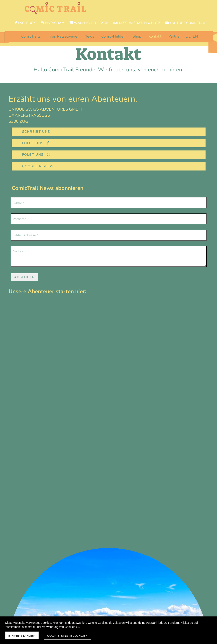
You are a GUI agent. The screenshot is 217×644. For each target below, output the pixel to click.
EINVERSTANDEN (22, 636)
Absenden (25, 251)
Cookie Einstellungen (67, 636)
